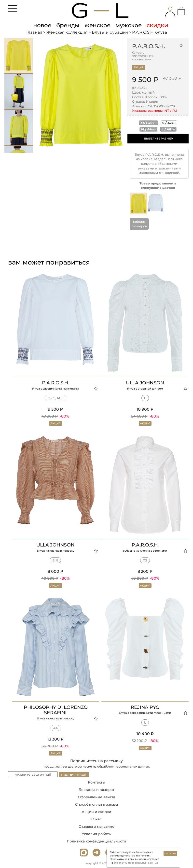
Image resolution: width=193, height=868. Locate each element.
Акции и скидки (96, 812)
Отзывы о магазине (96, 826)
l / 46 (168, 129)
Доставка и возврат (96, 790)
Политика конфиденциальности (96, 841)
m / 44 (148, 129)
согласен (170, 853)
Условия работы (97, 834)
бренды (68, 25)
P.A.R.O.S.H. (149, 46)
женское (97, 25)
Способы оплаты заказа (96, 804)
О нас (96, 819)
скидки (157, 25)
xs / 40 (148, 123)
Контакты (96, 782)
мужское (129, 25)
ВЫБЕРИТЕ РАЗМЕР (159, 139)
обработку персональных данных (123, 766)
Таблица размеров (139, 224)
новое (42, 25)
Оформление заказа (96, 797)
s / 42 (169, 123)
